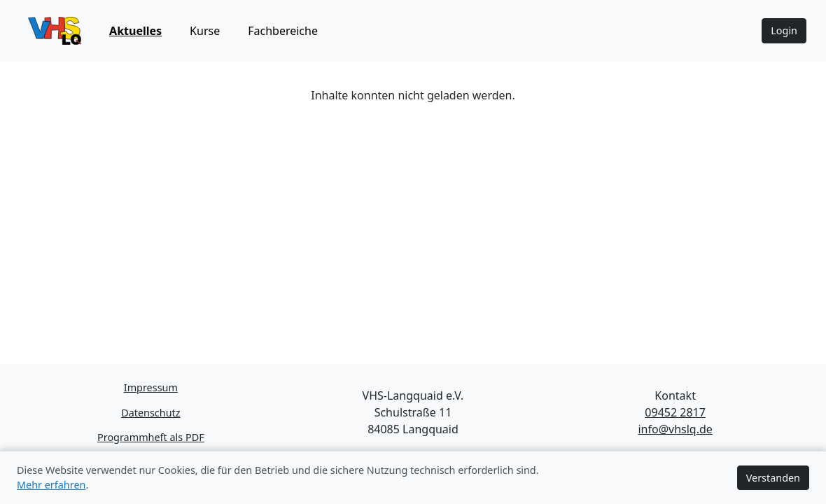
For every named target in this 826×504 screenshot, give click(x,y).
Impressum (151, 387)
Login (784, 30)
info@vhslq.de (675, 429)
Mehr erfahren (51, 485)
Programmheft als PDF (151, 437)
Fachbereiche (283, 31)
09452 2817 (675, 412)
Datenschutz (150, 413)
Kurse (205, 31)
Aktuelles (135, 31)
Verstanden (773, 478)
